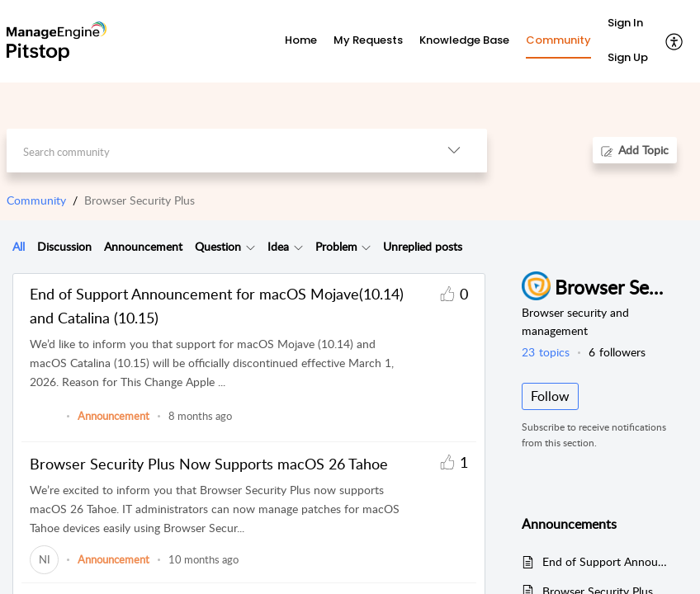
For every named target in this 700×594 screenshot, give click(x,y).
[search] (214, 151)
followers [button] (617, 352)
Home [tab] (301, 40)
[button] (675, 41)
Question (218, 246)
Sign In (625, 23)
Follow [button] (550, 396)
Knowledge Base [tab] (464, 40)
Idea (278, 246)
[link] (44, 424)
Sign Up (628, 57)
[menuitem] (628, 24)
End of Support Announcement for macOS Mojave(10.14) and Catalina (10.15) (217, 306)
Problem (336, 246)
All (19, 246)
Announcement (143, 246)
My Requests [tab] (368, 40)
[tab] (19, 247)
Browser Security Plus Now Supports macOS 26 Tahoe (209, 464)
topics (546, 352)
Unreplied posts (423, 246)
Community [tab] (558, 40)
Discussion (64, 246)
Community (36, 200)
